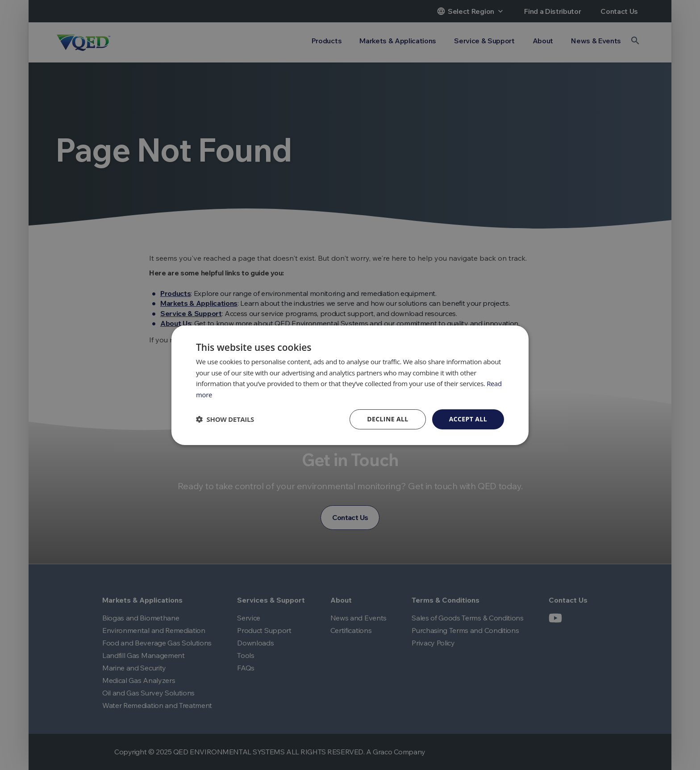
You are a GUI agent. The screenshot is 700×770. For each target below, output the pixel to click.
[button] (225, 419)
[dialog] (350, 385)
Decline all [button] (387, 419)
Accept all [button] (468, 419)
